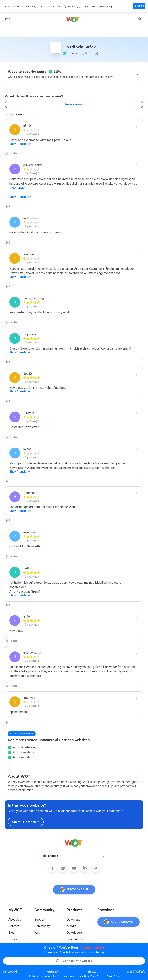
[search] (140, 19)
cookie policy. (105, 6)
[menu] (7, 19)
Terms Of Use (97, 976)
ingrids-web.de (24, 752)
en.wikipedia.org (25, 747)
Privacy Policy (113, 976)
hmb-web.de (22, 757)
